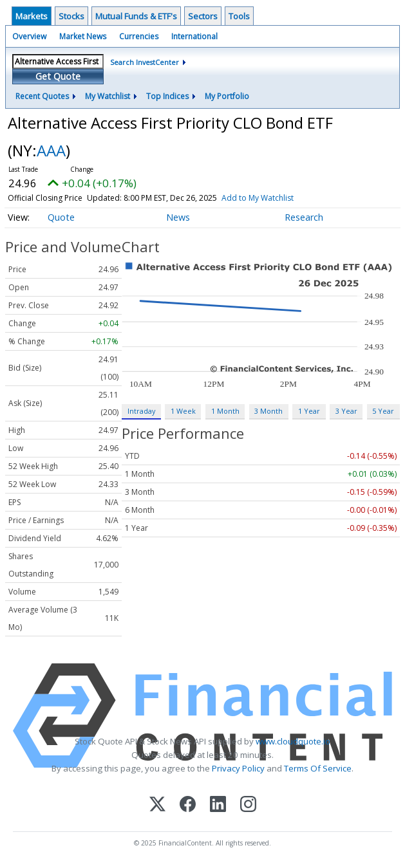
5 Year (383, 411)
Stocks (71, 16)
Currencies (139, 36)
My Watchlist (108, 96)
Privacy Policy (238, 768)
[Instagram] (248, 805)
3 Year (346, 411)
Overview (29, 36)
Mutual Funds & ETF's (136, 16)
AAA (51, 150)
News (178, 217)
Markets (32, 16)
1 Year (309, 411)
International (194, 36)
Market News (83, 36)
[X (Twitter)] (157, 805)
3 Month (268, 411)
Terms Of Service (318, 768)
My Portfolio (227, 96)
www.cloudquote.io (293, 741)
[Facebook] (188, 805)
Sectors (203, 16)
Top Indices (167, 96)
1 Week (183, 411)
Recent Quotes (42, 96)
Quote (61, 217)
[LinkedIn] (218, 805)
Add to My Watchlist (258, 198)
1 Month (225, 411)
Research (304, 217)
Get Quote (58, 76)
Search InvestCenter (145, 62)
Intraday (141, 411)
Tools (239, 16)
